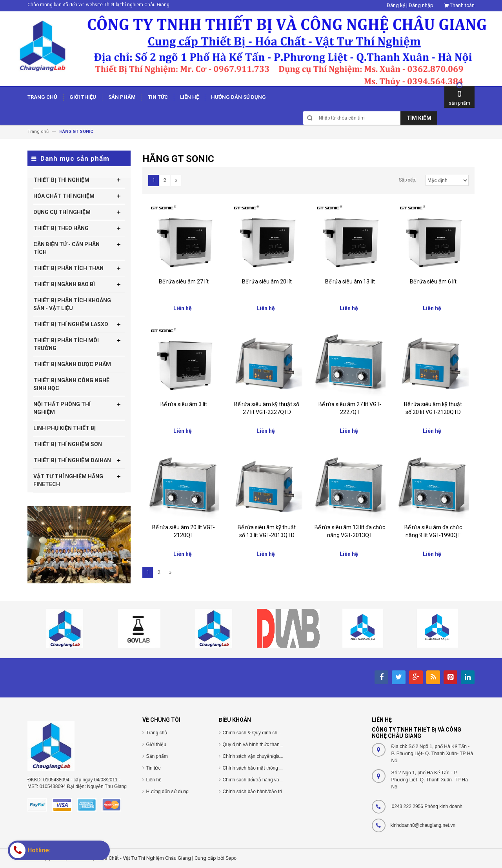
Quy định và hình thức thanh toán (258, 745)
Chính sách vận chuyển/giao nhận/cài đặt (266, 756)
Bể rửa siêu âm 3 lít (184, 404)
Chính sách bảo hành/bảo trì (253, 792)
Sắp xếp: (407, 180)
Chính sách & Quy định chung (254, 733)
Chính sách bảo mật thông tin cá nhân (263, 768)
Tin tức (154, 768)
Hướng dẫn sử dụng (167, 792)
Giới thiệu (156, 745)
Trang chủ (157, 733)
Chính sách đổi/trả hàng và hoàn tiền (261, 780)
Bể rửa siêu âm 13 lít (350, 281)
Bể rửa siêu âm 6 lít (433, 281)
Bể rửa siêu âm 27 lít (184, 281)
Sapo (231, 858)
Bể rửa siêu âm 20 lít (267, 281)
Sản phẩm (157, 756)
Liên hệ (154, 780)
